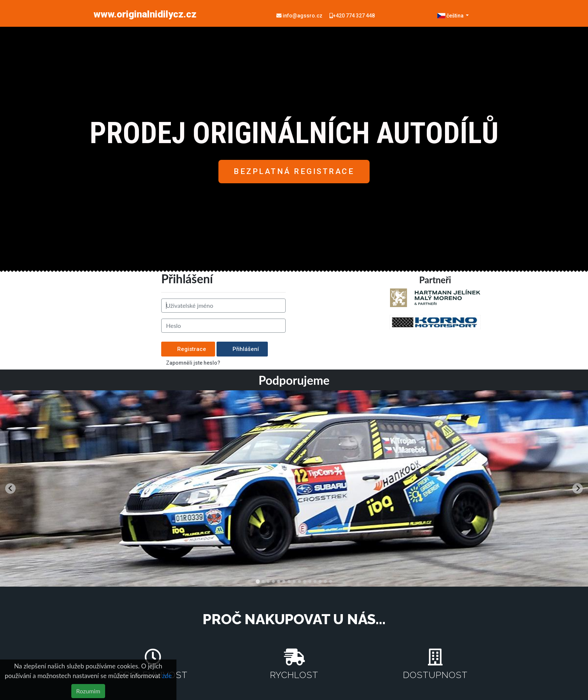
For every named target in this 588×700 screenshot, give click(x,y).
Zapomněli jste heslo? (193, 363)
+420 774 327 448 (352, 16)
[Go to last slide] (10, 488)
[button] (294, 172)
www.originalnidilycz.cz (145, 14)
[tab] (258, 581)
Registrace (188, 349)
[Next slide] (578, 488)
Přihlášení (242, 349)
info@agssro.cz (300, 16)
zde (167, 676)
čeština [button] (451, 16)
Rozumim (88, 691)
